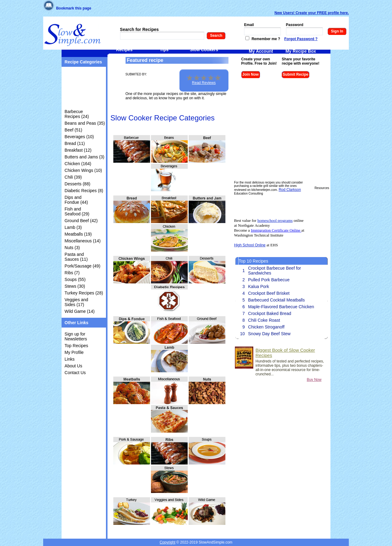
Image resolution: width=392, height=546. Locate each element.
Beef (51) (73, 130)
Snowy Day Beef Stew (269, 334)
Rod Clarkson (290, 190)
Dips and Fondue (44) (76, 200)
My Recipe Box (301, 51)
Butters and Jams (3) (85, 157)
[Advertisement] (84, 89)
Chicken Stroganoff (266, 327)
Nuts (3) (72, 248)
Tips (164, 50)
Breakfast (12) (78, 150)
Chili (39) (73, 177)
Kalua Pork (258, 286)
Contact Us (75, 373)
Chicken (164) (78, 164)
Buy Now (314, 380)
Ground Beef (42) (81, 221)
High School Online (250, 245)
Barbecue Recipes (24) (77, 114)
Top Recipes (76, 346)
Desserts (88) (77, 184)
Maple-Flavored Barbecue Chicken (281, 307)
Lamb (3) (73, 227)
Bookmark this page (74, 8)
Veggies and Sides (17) (76, 302)
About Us (73, 366)
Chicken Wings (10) (83, 170)
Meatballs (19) (78, 234)
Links (70, 359)
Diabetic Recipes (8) (84, 191)
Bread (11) (75, 143)
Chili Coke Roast (264, 320)
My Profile (74, 352)
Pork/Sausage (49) (83, 266)
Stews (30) (75, 286)
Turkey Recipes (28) (84, 293)
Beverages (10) (79, 137)
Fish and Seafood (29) (77, 211)
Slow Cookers (204, 50)
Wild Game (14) (80, 311)
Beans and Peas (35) (85, 123)
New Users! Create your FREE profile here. (312, 13)
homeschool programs (275, 220)
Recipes (124, 50)
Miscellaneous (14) (83, 241)
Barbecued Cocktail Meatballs (276, 300)
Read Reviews (204, 83)
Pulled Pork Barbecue (269, 280)
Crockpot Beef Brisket (269, 293)
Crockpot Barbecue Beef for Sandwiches (275, 271)
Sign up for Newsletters (76, 336)
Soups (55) (75, 279)
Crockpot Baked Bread (270, 313)
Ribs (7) (72, 273)
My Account (261, 51)
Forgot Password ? (301, 39)
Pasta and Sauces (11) (76, 257)
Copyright (167, 542)
